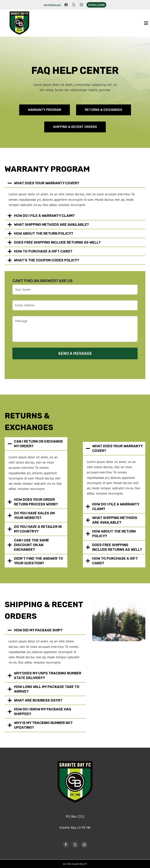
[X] (74, 5)
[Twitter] (75, 845)
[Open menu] (146, 23)
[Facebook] (66, 5)
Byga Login (97, 5)
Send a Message (75, 353)
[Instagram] (81, 5)
